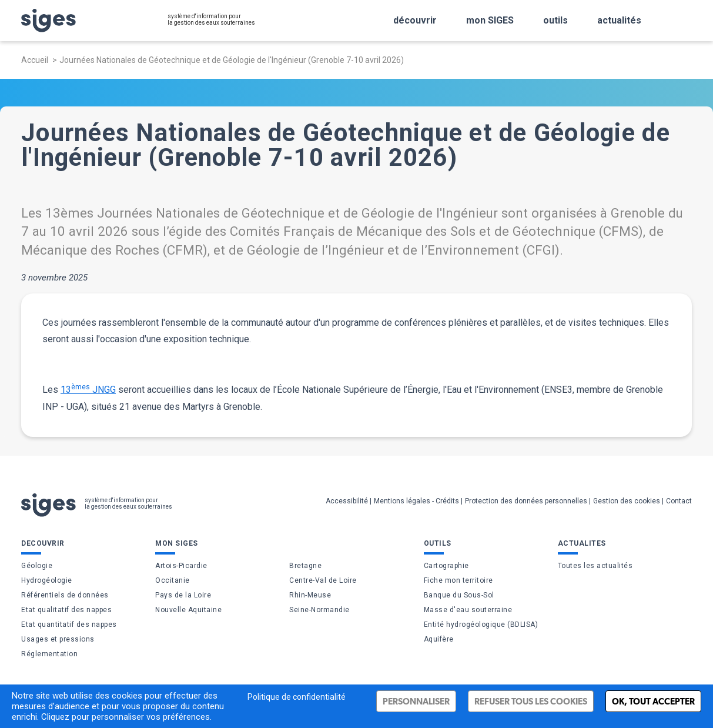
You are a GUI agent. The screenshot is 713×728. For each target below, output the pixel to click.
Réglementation (49, 654)
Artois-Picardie (181, 566)
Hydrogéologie (47, 580)
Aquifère (439, 639)
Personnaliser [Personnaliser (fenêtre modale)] (416, 701)
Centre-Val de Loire (323, 580)
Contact (679, 501)
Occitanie (173, 580)
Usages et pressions (58, 639)
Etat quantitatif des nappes (69, 625)
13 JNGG (88, 389)
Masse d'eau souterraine (468, 610)
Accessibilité (347, 501)
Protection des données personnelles (526, 501)
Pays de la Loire (183, 595)
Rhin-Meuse (310, 595)
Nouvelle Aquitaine (188, 610)
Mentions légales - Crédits (416, 501)
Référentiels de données (65, 595)
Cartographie (446, 566)
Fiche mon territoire (458, 580)
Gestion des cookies (627, 501)
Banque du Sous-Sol (459, 595)
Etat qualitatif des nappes (66, 610)
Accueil (35, 60)
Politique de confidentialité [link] (297, 697)
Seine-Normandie (319, 610)
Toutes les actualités (595, 566)
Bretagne (305, 566)
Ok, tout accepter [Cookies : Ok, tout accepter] (653, 701)
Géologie (37, 566)
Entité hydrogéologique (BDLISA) (481, 625)
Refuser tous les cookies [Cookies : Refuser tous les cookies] (531, 701)
